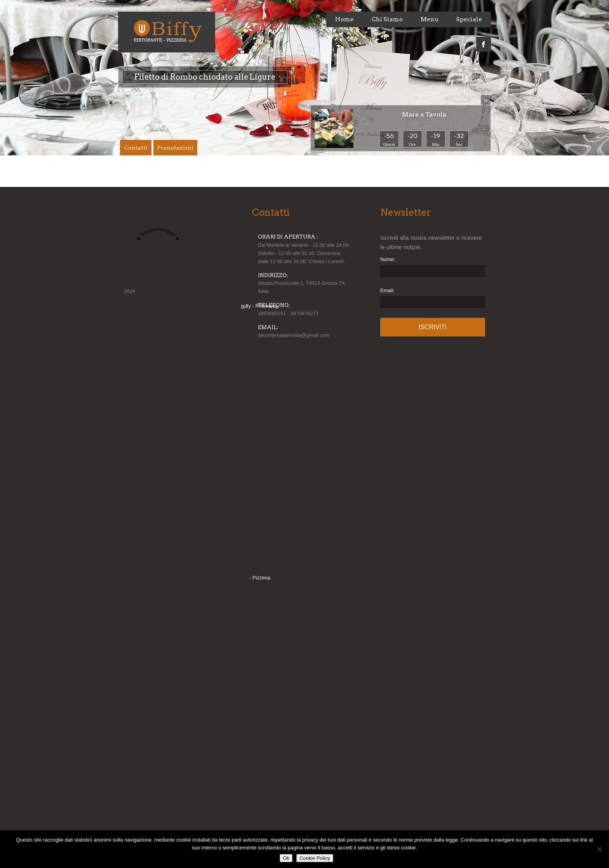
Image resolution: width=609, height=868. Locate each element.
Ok (286, 858)
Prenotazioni (175, 148)
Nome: (388, 259)
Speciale (469, 19)
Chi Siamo (387, 19)
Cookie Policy (315, 858)
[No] (599, 849)
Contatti (136, 148)
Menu (430, 19)
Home (345, 19)
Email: (387, 290)
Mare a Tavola (424, 114)
